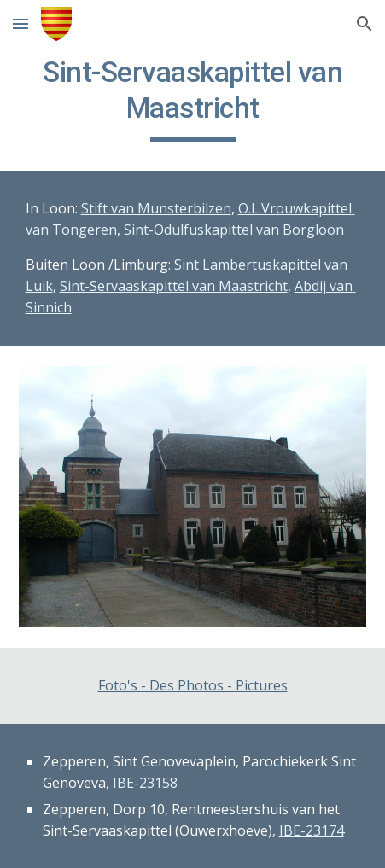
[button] (20, 23)
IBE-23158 (145, 783)
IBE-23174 (312, 830)
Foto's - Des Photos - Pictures (193, 685)
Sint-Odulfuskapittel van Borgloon (234, 230)
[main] (193, 98)
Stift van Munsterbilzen (156, 208)
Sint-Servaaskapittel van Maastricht (174, 286)
